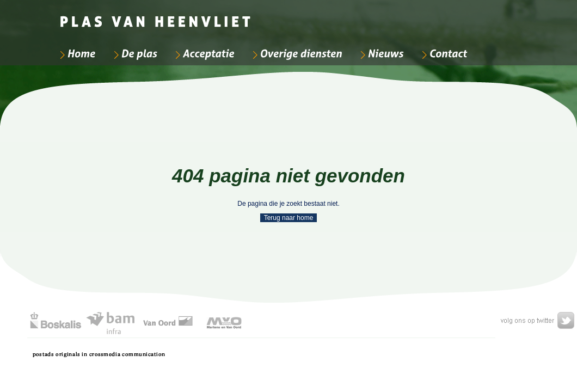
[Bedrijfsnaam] (156, 16)
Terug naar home (289, 218)
